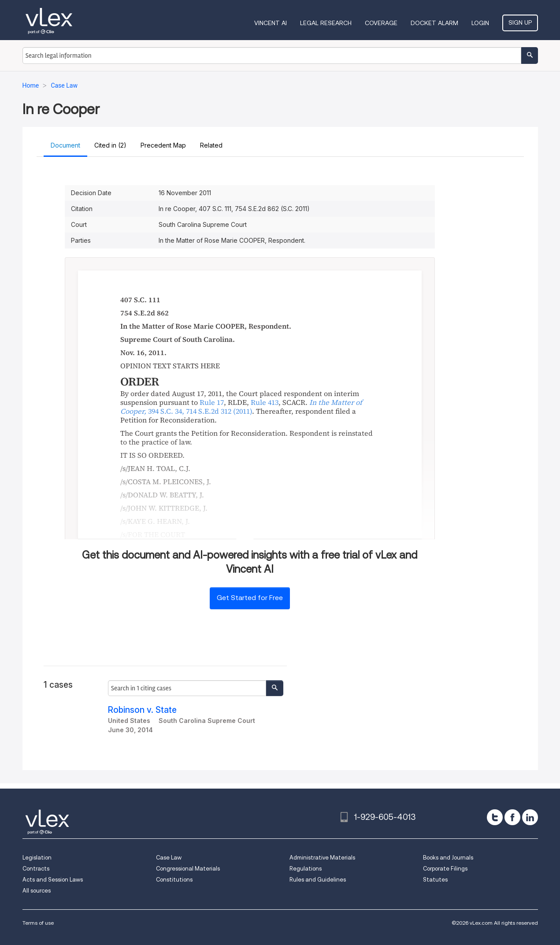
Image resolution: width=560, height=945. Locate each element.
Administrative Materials (322, 858)
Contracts (36, 869)
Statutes (435, 880)
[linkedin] (530, 817)
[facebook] (512, 817)
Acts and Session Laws (53, 880)
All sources (37, 891)
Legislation (37, 858)
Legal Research (326, 23)
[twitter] (495, 817)
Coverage (381, 23)
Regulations (306, 869)
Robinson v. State (142, 710)
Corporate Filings (445, 869)
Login (480, 23)
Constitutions (174, 880)
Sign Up (520, 22)
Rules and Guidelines (318, 880)
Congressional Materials (188, 869)
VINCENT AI (271, 23)
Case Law (169, 858)
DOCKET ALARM (434, 23)
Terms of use (38, 923)
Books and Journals (448, 858)
